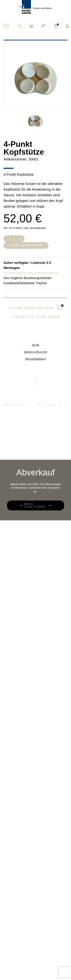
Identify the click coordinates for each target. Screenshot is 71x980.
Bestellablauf (35, 361)
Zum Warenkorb (36, 308)
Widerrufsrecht (35, 354)
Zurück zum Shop (35, 317)
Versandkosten (38, 228)
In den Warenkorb (26, 245)
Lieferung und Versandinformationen (33, 273)
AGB (35, 348)
